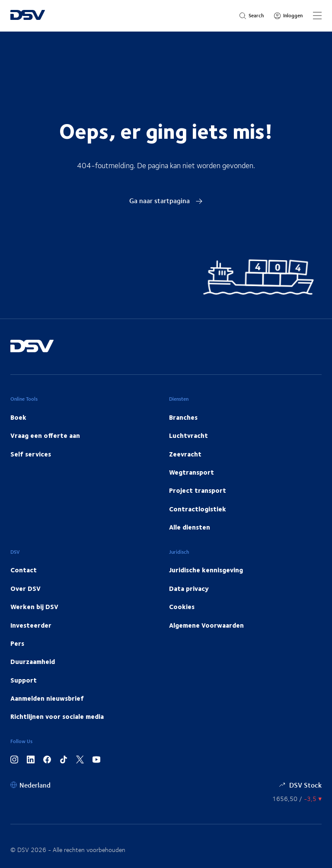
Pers (17, 643)
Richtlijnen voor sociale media (57, 716)
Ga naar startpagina (166, 200)
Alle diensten (190, 527)
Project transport (198, 490)
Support (24, 680)
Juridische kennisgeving (206, 570)
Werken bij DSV (34, 606)
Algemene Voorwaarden (206, 625)
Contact (24, 570)
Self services (31, 454)
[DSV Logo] (28, 16)
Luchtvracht (188, 435)
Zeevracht (185, 454)
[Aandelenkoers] (297, 799)
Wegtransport (192, 472)
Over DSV (26, 588)
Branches (183, 417)
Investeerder (31, 625)
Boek (18, 417)
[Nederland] (30, 785)
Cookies (182, 606)
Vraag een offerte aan (45, 435)
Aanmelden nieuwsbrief (47, 698)
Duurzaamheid (33, 661)
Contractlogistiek (198, 509)
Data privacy (189, 588)
